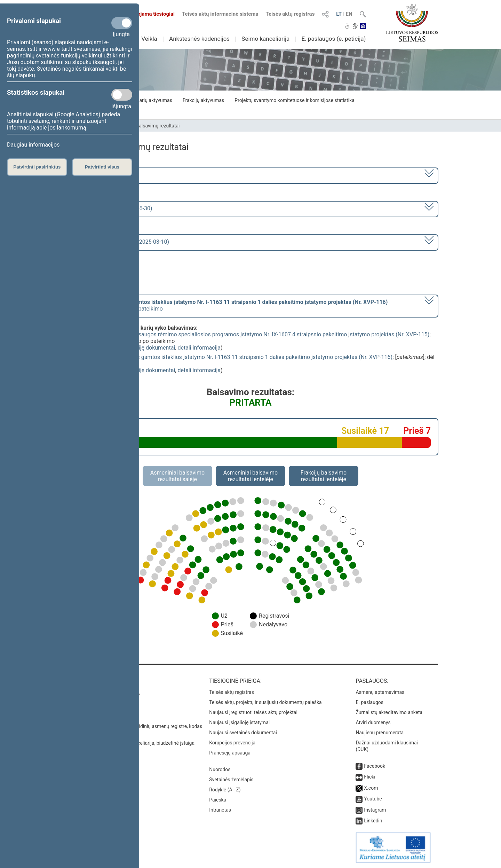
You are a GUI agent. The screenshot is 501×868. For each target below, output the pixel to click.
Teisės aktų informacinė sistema (220, 14)
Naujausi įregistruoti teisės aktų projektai (253, 712)
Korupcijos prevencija (232, 743)
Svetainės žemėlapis (231, 780)
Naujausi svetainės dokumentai (243, 733)
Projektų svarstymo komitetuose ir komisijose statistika (294, 100)
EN (349, 14)
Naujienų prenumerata (380, 733)
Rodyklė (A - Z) (225, 790)
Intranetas (220, 810)
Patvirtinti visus (102, 167)
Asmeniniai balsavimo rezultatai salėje (177, 476)
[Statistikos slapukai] (122, 95)
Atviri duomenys (373, 722)
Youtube (373, 799)
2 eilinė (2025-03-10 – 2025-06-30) (109, 208)
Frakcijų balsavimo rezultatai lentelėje (324, 476)
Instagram (375, 810)
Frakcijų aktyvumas (203, 100)
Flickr (370, 777)
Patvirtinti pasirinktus (37, 167)
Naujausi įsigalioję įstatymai (239, 722)
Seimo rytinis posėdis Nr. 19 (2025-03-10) (118, 242)
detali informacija (199, 348)
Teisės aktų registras (290, 14)
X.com (371, 788)
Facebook (375, 766)
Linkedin (373, 821)
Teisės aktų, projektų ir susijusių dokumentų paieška (265, 702)
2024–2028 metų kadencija (101, 175)
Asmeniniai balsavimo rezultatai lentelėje (250, 476)
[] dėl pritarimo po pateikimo (227, 305)
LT (339, 14)
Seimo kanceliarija (265, 39)
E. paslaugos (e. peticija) (333, 39)
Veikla (149, 39)
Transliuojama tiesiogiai (142, 14)
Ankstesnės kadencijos (199, 39)
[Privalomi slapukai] (122, 23)
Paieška (218, 800)
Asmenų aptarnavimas (380, 692)
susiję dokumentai (153, 348)
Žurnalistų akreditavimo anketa (389, 712)
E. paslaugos (369, 702)
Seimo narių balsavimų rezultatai (145, 126)
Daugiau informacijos (33, 145)
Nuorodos (220, 769)
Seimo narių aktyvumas (147, 100)
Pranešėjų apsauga (230, 753)
